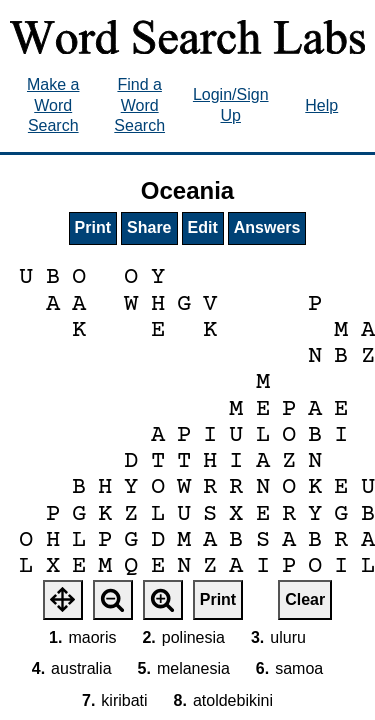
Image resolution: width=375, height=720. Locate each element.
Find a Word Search (139, 105)
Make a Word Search (53, 105)
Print (93, 227)
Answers (267, 227)
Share (149, 227)
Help (321, 105)
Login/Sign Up (231, 105)
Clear (305, 599)
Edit (203, 227)
